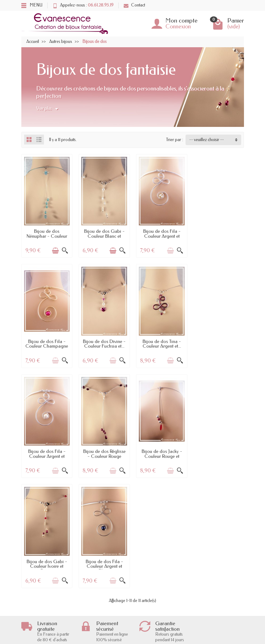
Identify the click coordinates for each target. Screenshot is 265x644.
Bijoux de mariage (99, 622)
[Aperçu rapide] (65, 250)
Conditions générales (46, 614)
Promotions (93, 591)
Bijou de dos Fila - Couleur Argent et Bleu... (161, 455)
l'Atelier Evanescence (155, 606)
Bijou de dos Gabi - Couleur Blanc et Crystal (104, 236)
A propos (145, 591)
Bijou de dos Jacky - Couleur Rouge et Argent (47, 455)
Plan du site (147, 622)
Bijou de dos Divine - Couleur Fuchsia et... (47, 343)
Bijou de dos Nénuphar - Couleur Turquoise (47, 236)
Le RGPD (36, 622)
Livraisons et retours (44, 591)
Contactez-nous (150, 614)
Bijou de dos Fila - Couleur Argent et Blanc (161, 345)
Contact (134, 5)
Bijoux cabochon (98, 614)
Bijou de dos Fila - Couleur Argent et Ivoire (161, 236)
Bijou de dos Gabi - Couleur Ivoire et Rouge (104, 455)
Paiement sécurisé (43, 606)
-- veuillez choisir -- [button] (207, 140)
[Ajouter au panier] (55, 250)
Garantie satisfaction (44, 599)
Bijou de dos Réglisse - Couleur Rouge (218, 343)
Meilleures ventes (98, 606)
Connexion (178, 27)
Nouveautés (93, 599)
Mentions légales (151, 599)
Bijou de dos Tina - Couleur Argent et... (104, 343)
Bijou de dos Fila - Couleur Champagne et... (218, 236)
